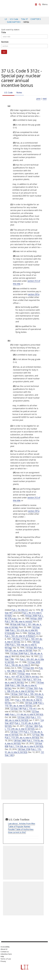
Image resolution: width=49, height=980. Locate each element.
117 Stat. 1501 (32, 688)
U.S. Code (8, 93)
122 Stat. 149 (16, 709)
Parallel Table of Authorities (21, 829)
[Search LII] (40, 4)
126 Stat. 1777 (16, 732)
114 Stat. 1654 (23, 674)
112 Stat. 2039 (34, 662)
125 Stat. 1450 (32, 726)
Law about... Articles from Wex (22, 824)
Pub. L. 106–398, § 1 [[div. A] (24, 669)
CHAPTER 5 (36, 19)
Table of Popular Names (19, 826)
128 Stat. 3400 (20, 741)
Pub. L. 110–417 (30, 709)
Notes (19, 93)
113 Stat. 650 (28, 668)
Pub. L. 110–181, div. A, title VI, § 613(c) (24, 704)
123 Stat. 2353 (23, 717)
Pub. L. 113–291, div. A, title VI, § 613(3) (22, 738)
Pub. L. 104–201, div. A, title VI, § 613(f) (24, 649)
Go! (4, 52)
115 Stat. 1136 (20, 680)
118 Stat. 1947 (16, 694)
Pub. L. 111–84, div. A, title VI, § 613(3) (27, 714)
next (45, 99)
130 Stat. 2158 (24, 749)
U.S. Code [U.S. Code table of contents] (14, 19)
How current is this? (17, 832)
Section (5, 42)
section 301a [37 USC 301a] (34, 294)
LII (6, 19)
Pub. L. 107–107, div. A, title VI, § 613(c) (22, 677)
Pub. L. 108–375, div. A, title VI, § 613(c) (24, 690)
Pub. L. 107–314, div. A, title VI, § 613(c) (23, 681)
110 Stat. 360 (31, 648)
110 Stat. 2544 (16, 653)
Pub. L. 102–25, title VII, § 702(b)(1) (20, 636)
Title (4, 32)
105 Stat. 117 (18, 639)
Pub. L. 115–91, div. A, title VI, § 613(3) (23, 751)
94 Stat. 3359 (36, 619)
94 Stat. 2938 (31, 616)
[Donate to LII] (36, 4)
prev (38, 99)
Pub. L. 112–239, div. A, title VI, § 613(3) (24, 728)
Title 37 (24, 19)
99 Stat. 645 (15, 624)
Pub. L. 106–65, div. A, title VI (17, 665)
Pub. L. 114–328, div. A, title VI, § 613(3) (26, 746)
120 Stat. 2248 (31, 703)
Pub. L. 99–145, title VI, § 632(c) (18, 622)
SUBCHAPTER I (14, 22)
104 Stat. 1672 (34, 633)
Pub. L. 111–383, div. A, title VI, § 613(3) (23, 719)
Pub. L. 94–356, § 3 (20, 610)
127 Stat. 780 (38, 735)
